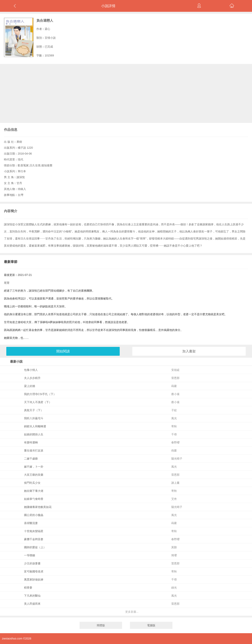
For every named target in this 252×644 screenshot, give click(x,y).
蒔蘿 (174, 386)
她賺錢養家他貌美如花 (38, 507)
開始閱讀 (63, 351)
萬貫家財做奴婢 (34, 580)
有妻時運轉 (31, 442)
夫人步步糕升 (32, 378)
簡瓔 (174, 555)
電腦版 (151, 625)
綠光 (174, 588)
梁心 (47, 29)
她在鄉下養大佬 (34, 491)
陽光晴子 (177, 459)
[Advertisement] (126, 93)
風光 (174, 418)
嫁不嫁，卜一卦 (34, 467)
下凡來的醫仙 (32, 596)
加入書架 (189, 351)
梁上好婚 (30, 386)
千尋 (174, 434)
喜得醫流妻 (31, 523)
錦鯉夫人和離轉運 (35, 426)
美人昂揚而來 (32, 604)
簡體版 (101, 625)
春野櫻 (175, 442)
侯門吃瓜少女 (32, 483)
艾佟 (174, 499)
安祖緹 (175, 370)
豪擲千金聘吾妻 (34, 539)
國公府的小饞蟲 (34, 515)
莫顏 (174, 547)
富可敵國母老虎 (34, 571)
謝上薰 (175, 483)
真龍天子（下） (34, 410)
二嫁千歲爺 (31, 459)
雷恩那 (175, 378)
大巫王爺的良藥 (34, 475)
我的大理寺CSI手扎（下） (40, 394)
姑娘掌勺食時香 (34, 499)
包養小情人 (31, 370)
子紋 (174, 410)
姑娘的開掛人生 (34, 434)
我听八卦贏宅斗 (34, 418)
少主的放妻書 (32, 563)
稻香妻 (28, 588)
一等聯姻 (30, 555)
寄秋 (174, 426)
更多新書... (132, 612)
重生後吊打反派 (34, 451)
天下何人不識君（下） (38, 402)
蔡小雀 (175, 394)
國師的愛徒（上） (35, 547)
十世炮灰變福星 (34, 531)
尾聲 (7, 283)
